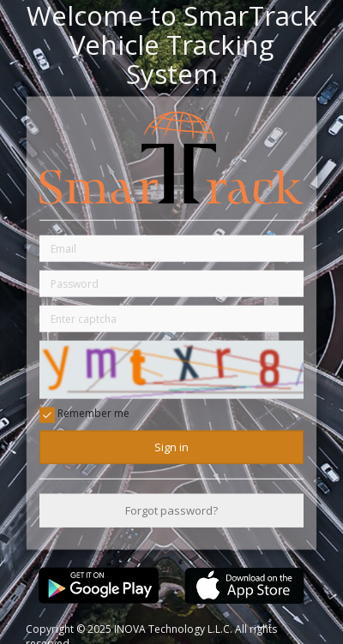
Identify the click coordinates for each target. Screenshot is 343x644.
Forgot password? (171, 510)
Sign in (171, 446)
